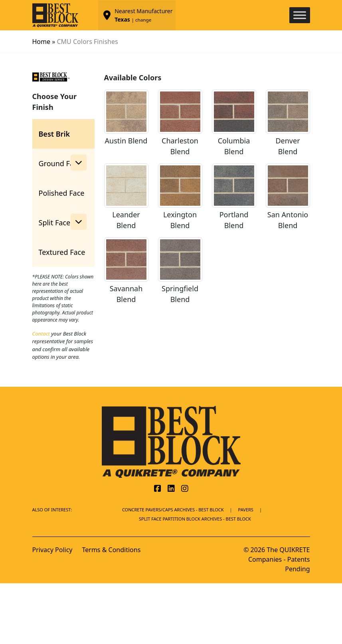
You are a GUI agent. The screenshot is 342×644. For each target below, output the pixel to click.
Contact (41, 334)
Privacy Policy (52, 550)
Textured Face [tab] (62, 252)
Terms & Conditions (111, 550)
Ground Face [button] (63, 163)
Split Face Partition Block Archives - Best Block (195, 519)
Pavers (246, 510)
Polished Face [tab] (62, 193)
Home (42, 42)
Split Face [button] (63, 222)
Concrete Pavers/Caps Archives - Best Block (173, 510)
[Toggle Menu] (300, 15)
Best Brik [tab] (54, 134)
